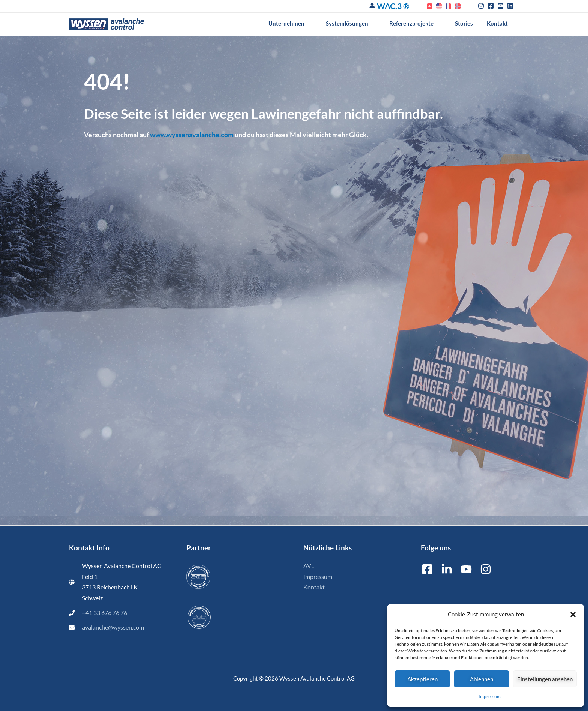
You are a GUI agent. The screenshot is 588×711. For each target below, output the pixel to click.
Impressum (490, 697)
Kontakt (314, 587)
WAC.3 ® (393, 6)
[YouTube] (466, 569)
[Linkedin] (447, 569)
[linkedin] (511, 6)
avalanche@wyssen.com (113, 627)
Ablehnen (481, 679)
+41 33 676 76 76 (105, 613)
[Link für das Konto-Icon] (372, 5)
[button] (573, 615)
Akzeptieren (422, 679)
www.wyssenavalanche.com (192, 135)
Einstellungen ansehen (545, 679)
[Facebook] (427, 569)
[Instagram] (486, 569)
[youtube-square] (502, 6)
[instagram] (482, 6)
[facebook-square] (492, 6)
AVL (309, 566)
